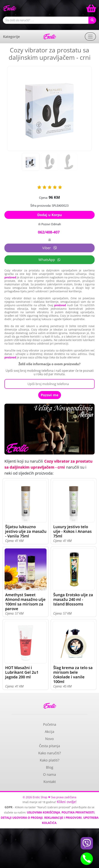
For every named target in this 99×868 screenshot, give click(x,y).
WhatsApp (49, 260)
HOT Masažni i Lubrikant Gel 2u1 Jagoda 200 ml (22, 672)
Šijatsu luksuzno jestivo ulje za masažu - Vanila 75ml (26, 531)
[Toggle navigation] (90, 37)
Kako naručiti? (50, 753)
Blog (50, 767)
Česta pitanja (49, 746)
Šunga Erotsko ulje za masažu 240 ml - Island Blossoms (73, 599)
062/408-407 (49, 232)
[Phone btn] (87, 859)
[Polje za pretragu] (46, 20)
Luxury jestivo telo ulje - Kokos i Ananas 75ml (72, 531)
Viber (49, 248)
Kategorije (11, 37)
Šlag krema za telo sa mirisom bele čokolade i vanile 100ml (73, 675)
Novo (49, 739)
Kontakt (50, 782)
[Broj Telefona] (49, 384)
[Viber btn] (87, 843)
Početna (50, 724)
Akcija (49, 732)
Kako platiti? (50, 760)
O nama (49, 774)
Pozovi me (50, 395)
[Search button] (92, 20)
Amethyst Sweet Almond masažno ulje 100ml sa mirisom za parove (25, 602)
